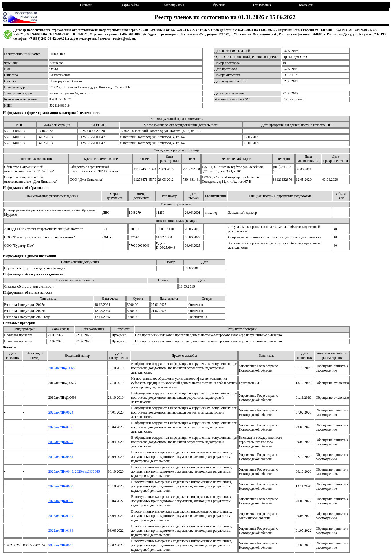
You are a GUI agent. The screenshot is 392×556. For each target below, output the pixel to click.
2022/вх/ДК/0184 (61, 531)
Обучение (218, 5)
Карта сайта (130, 5)
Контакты (306, 5)
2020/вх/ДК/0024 (61, 412)
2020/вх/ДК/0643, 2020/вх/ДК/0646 (74, 471)
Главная (86, 5)
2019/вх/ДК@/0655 (62, 368)
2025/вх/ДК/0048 (61, 545)
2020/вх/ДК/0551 (61, 457)
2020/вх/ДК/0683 (61, 486)
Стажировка (262, 5)
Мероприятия (174, 5)
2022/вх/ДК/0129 (61, 516)
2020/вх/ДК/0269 (61, 442)
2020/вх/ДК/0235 (61, 427)
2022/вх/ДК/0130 (61, 501)
